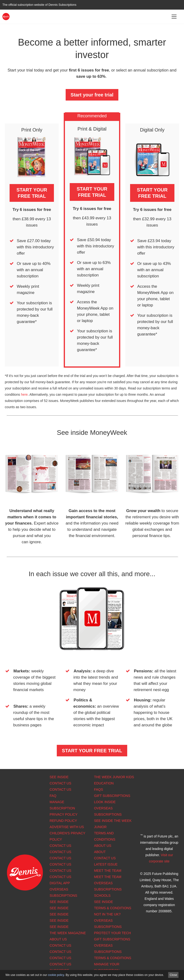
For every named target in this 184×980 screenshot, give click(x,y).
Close (173, 975)
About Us (103, 846)
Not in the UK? (107, 914)
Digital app (60, 883)
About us (58, 939)
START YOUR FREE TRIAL (32, 193)
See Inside (59, 777)
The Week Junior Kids (114, 777)
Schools (102, 896)
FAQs (99, 789)
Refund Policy (63, 821)
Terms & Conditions (113, 908)
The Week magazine (68, 933)
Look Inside (105, 802)
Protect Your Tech (113, 933)
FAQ (53, 796)
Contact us (60, 877)
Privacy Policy (63, 814)
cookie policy (56, 975)
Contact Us (60, 783)
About (100, 852)
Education (104, 783)
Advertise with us (67, 827)
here (24, 394)
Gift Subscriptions (112, 796)
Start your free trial (92, 95)
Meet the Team (108, 871)
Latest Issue (106, 864)
